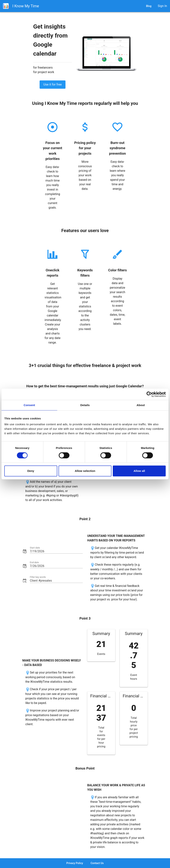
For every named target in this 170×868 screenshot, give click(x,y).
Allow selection (85, 471)
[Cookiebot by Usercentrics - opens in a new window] (149, 394)
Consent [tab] (29, 405)
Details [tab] (85, 405)
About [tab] (141, 405)
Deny (31, 471)
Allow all (139, 471)
